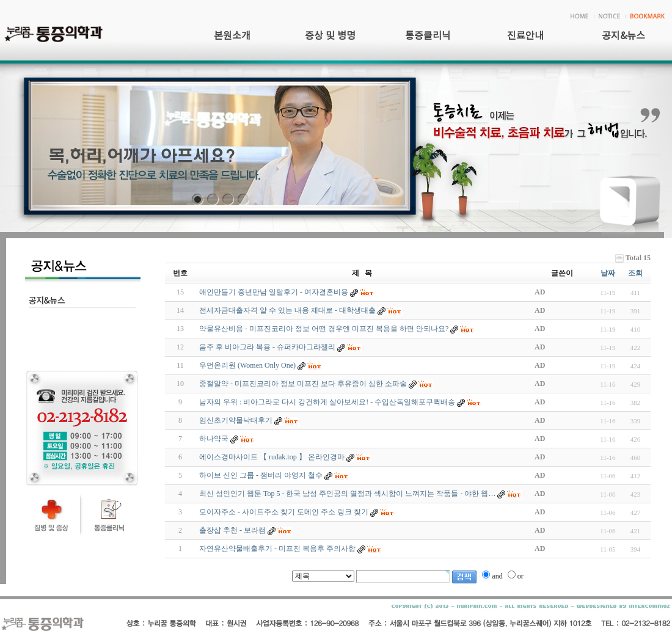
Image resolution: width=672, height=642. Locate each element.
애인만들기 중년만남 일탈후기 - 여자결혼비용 (274, 292)
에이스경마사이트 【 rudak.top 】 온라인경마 (272, 457)
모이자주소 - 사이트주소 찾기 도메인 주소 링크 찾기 (284, 512)
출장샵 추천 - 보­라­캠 (232, 530)
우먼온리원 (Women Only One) (247, 365)
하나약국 (214, 439)
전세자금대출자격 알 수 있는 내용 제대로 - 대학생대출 (287, 310)
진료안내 (525, 36)
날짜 (608, 273)
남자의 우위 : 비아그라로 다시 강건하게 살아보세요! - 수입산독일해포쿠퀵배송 (327, 402)
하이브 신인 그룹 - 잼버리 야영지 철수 (261, 475)
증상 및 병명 (330, 36)
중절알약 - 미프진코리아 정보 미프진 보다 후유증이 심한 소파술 (303, 384)
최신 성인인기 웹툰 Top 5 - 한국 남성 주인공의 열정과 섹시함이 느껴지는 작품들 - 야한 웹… (347, 494)
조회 (635, 273)
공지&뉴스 (623, 36)
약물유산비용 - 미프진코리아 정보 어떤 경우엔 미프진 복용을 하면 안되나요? (324, 329)
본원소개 (232, 36)
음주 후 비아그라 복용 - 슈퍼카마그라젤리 (267, 347)
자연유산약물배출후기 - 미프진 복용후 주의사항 (277, 549)
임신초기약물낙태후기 (236, 420)
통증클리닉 (428, 36)
